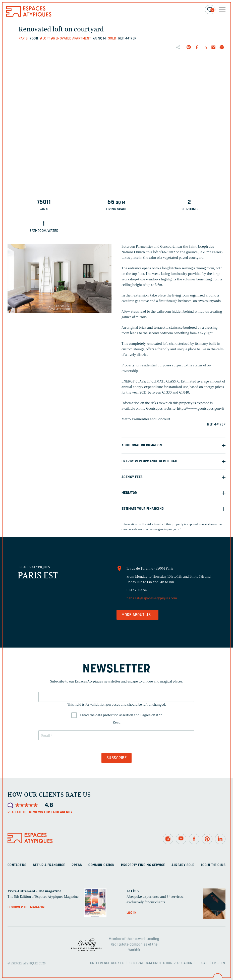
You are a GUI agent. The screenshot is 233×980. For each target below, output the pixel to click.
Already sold (183, 865)
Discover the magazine (27, 907)
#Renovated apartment (71, 39)
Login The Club (213, 865)
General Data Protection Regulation (161, 963)
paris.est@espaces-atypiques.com (152, 598)
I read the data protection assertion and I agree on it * (121, 715)
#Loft (45, 39)
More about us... (137, 615)
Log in (132, 913)
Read (117, 722)
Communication (101, 865)
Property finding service (143, 865)
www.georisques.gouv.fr (166, 529)
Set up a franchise (49, 865)
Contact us (17, 865)
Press (77, 865)
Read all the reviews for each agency (40, 812)
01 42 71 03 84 (137, 590)
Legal (202, 963)
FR (214, 963)
